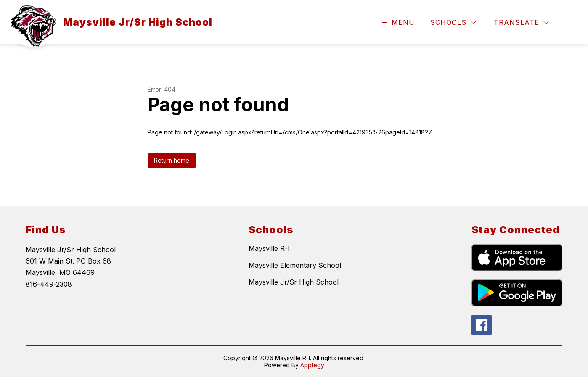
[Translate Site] (521, 22)
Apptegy (312, 365)
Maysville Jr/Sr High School (294, 282)
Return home (172, 160)
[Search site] (569, 23)
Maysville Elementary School (295, 265)
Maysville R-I (269, 248)
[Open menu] (397, 22)
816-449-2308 (49, 284)
